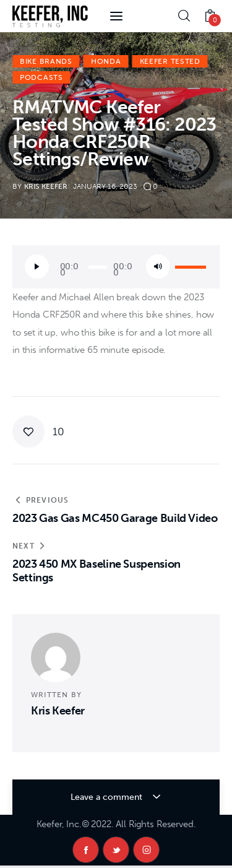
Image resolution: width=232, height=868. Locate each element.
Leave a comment (108, 797)
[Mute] (158, 267)
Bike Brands (46, 61)
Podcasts (41, 77)
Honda (106, 61)
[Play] (37, 267)
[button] (38, 432)
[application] (116, 267)
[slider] (98, 267)
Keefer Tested (170, 61)
